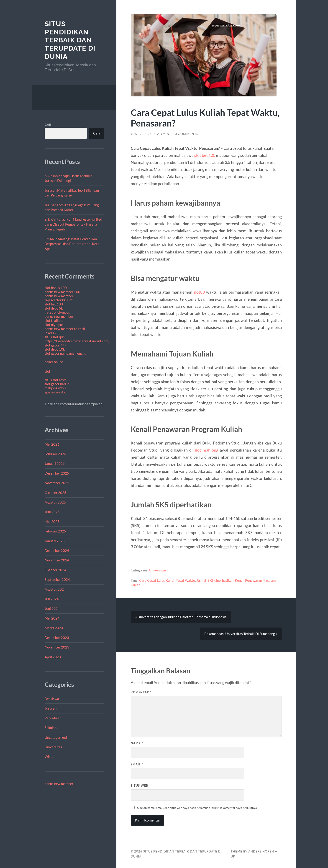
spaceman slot (55, 392)
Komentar (141, 692)
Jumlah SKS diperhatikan (215, 580)
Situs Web (139, 785)
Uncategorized (56, 737)
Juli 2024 (52, 599)
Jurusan (51, 708)
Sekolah (51, 728)
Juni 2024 (52, 608)
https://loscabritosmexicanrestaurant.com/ (77, 341)
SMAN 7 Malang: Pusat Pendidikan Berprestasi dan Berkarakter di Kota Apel (72, 244)
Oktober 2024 (55, 570)
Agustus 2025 (55, 502)
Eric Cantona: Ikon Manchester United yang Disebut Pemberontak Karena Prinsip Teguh (73, 224)
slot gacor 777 (55, 345)
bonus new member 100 (62, 292)
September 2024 (57, 579)
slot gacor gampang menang (65, 353)
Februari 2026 (55, 454)
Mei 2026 (52, 444)
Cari (49, 125)
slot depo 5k (54, 308)
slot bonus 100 (56, 288)
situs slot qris (55, 337)
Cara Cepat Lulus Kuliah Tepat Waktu (167, 580)
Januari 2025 (55, 541)
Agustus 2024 (55, 589)
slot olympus (54, 325)
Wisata (50, 757)
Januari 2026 (55, 463)
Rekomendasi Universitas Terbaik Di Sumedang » (241, 634)
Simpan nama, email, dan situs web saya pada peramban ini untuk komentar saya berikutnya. (197, 808)
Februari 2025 (55, 531)
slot (47, 371)
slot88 (199, 292)
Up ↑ (234, 856)
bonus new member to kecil (65, 329)
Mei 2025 (52, 522)
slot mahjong (206, 450)
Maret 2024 (54, 628)
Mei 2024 (52, 618)
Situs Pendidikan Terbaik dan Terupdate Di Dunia (70, 40)
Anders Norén (261, 852)
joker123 (52, 333)
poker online (54, 362)
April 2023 (53, 657)
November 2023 (57, 647)
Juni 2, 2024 (141, 134)
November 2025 (57, 483)
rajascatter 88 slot (59, 300)
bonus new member (59, 296)
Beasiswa (52, 699)
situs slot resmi (56, 380)
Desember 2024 (57, 550)
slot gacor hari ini (58, 384)
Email (137, 765)
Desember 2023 (57, 638)
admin (163, 134)
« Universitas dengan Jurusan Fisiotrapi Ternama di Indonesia (181, 617)
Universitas (53, 747)
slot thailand (54, 320)
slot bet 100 (54, 304)
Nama (137, 743)
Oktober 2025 (55, 493)
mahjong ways (55, 388)
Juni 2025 (52, 512)
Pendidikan (53, 718)
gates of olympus (57, 312)
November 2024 (57, 560)
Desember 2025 (57, 473)
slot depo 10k (55, 349)
